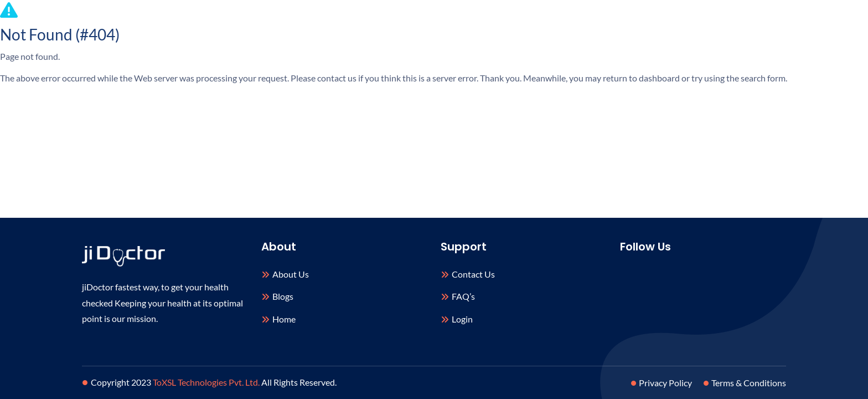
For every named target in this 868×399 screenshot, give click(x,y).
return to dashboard (641, 78)
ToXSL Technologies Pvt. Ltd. (206, 382)
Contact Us (473, 274)
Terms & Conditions (746, 383)
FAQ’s (463, 296)
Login (462, 319)
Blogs (283, 296)
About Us (291, 274)
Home (284, 319)
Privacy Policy (663, 383)
